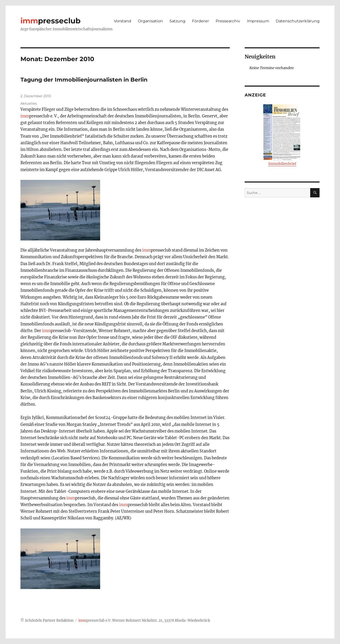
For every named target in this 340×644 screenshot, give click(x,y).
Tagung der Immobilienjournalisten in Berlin (84, 80)
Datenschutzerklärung (298, 21)
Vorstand (123, 21)
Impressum (258, 21)
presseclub (50, 21)
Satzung (177, 21)
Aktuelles (29, 103)
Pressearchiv (228, 21)
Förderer (201, 21)
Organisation (150, 21)
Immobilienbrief (282, 135)
